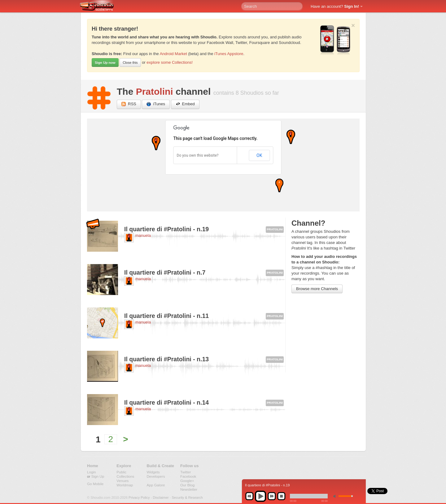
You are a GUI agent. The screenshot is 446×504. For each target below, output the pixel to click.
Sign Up (98, 476)
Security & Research (187, 497)
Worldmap (125, 485)
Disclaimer (161, 497)
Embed (185, 104)
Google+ (187, 481)
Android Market (173, 54)
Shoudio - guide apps (100, 7)
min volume (336, 496)
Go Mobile (95, 484)
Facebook (188, 476)
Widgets (153, 472)
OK (259, 155)
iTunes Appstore (229, 54)
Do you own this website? (198, 155)
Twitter (186, 472)
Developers (156, 476)
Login (92, 472)
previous (249, 496)
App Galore (156, 485)
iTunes (156, 104)
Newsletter (189, 489)
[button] (156, 143)
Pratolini (155, 91)
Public (121, 472)
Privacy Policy (139, 497)
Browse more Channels (317, 289)
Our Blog (187, 485)
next (272, 496)
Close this (130, 63)
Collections (125, 476)
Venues (122, 481)
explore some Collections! (170, 62)
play (260, 496)
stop (281, 496)
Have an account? (335, 6)
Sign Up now (105, 63)
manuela (143, 235)
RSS (129, 104)
